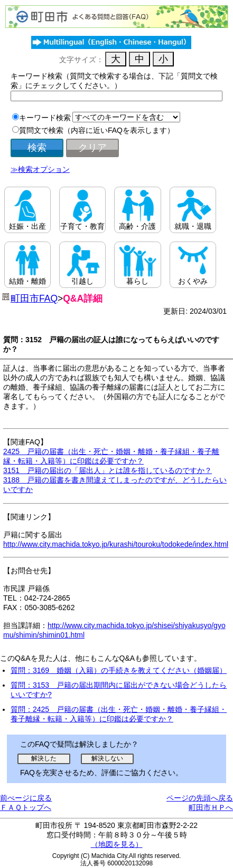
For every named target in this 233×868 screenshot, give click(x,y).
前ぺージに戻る (26, 798)
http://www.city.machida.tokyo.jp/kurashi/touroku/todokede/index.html (116, 544)
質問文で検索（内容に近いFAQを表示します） (97, 130)
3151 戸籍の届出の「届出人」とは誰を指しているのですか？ (108, 470)
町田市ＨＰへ (211, 807)
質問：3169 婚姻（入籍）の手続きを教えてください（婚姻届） (119, 670)
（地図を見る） (117, 844)
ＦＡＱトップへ (26, 807)
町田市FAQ (34, 298)
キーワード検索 (45, 118)
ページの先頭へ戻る (200, 798)
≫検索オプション (40, 169)
